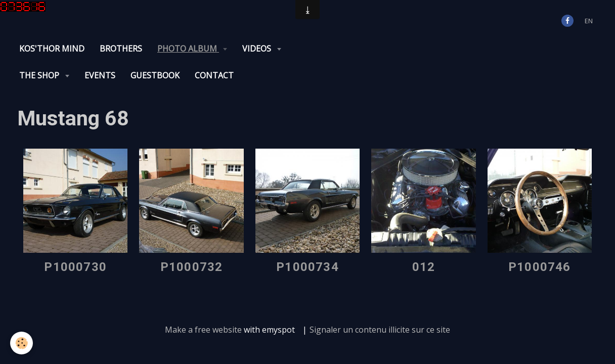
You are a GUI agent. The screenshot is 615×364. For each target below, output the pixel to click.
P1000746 (540, 240)
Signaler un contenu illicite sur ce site (380, 303)
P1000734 (308, 240)
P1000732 (192, 240)
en (589, 21)
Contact (491, 49)
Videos (258, 49)
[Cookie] (21, 343)
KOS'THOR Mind (52, 49)
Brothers (121, 49)
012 (424, 240)
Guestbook (432, 49)
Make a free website (203, 303)
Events (377, 49)
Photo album (188, 49)
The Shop (317, 49)
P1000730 (75, 240)
